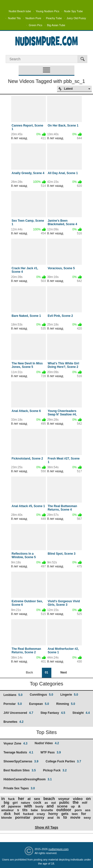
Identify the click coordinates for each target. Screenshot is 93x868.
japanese (15, 806)
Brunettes (14, 722)
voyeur (64, 799)
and (50, 806)
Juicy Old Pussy (76, 18)
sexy (87, 818)
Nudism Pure (33, 18)
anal (51, 818)
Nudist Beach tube (20, 11)
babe (34, 810)
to (65, 817)
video (78, 799)
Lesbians (13, 695)
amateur (8, 810)
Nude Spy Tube (73, 11)
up (73, 806)
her (21, 799)
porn (78, 810)
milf (84, 803)
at (29, 799)
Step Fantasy (53, 713)
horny (53, 814)
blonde (7, 818)
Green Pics (35, 25)
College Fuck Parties (63, 761)
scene (62, 806)
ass (88, 810)
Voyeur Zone (15, 743)
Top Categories (46, 684)
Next (63, 672)
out (53, 803)
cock (37, 802)
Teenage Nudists (18, 752)
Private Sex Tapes (19, 788)
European (39, 704)
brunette (47, 810)
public (64, 802)
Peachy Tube (54, 18)
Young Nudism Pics (47, 11)
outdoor (64, 810)
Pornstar (13, 704)
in (3, 799)
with (28, 806)
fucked (28, 814)
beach (49, 799)
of (3, 806)
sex (37, 799)
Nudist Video (47, 743)
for (84, 814)
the (76, 802)
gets (65, 814)
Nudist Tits (14, 18)
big (7, 802)
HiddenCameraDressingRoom (28, 779)
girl (15, 803)
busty (39, 806)
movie (75, 817)
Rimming (66, 704)
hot (17, 814)
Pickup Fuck (55, 770)
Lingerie (69, 695)
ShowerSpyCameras (21, 761)
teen (75, 814)
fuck (12, 799)
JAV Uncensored (18, 713)
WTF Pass (51, 752)
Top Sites (46, 732)
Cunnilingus (41, 695)
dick (7, 814)
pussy (39, 817)
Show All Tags (46, 827)
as (46, 803)
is (58, 817)
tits (25, 810)
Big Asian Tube (56, 25)
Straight (81, 713)
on (88, 799)
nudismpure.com (58, 849)
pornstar (23, 817)
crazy (41, 814)
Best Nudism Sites (20, 770)
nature (25, 803)
